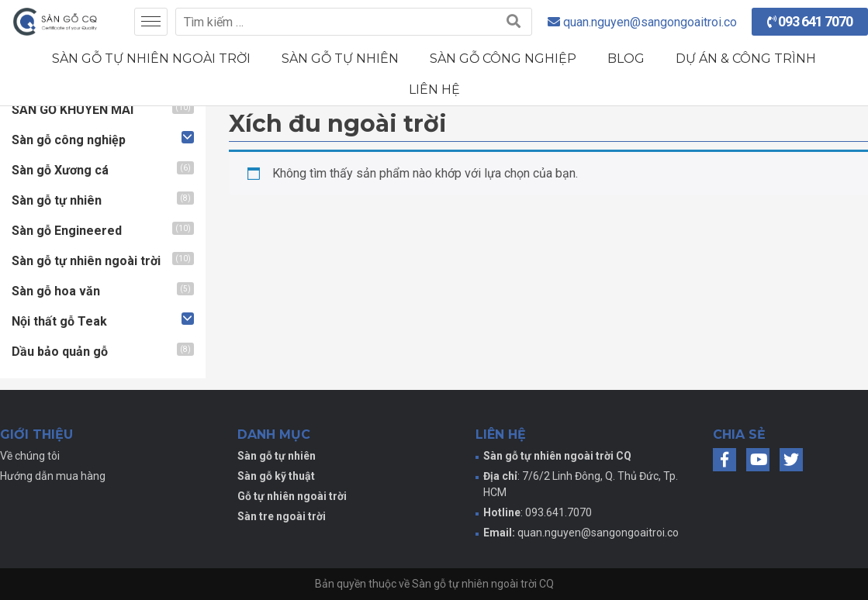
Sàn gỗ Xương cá (60, 170)
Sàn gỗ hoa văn (56, 291)
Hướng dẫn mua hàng (53, 476)
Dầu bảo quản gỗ (60, 352)
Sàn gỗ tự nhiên (340, 59)
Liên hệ (434, 90)
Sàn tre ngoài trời (282, 516)
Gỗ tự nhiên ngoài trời (292, 496)
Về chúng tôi (30, 456)
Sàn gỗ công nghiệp (503, 59)
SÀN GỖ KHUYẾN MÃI (73, 110)
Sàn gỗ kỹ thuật (276, 476)
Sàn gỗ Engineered (67, 231)
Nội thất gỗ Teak (59, 321)
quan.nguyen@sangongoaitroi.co (598, 533)
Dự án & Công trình (746, 59)
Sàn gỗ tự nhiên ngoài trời (151, 59)
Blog (626, 59)
